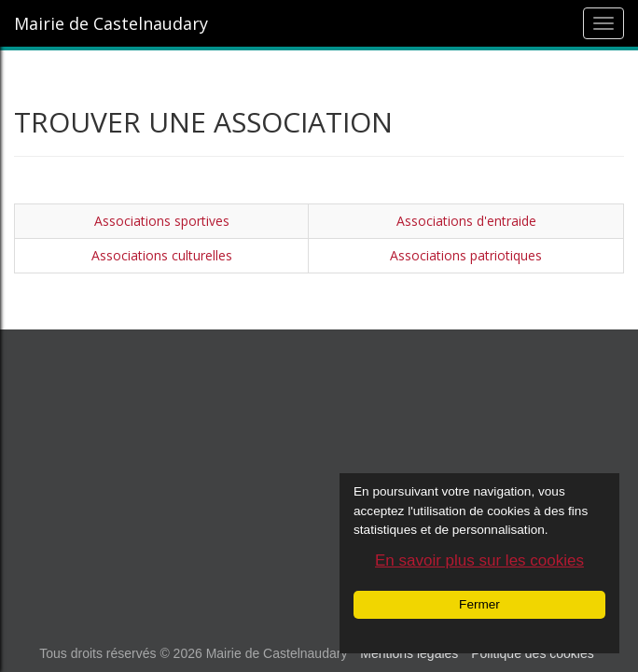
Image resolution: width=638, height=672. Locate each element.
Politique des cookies (533, 653)
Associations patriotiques (466, 255)
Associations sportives (162, 221)
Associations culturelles (162, 255)
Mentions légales (409, 653)
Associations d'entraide (466, 221)
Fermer (479, 604)
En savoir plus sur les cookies (479, 560)
